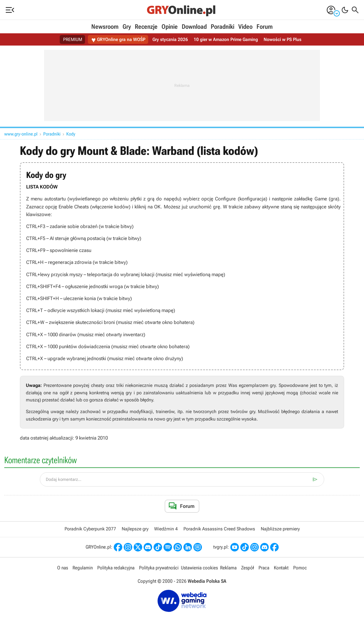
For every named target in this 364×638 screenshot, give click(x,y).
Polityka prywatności (159, 568)
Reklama (228, 568)
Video (245, 27)
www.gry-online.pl (21, 134)
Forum (265, 27)
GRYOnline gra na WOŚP (118, 40)
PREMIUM (73, 39)
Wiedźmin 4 (166, 529)
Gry (127, 27)
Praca (264, 568)
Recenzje (146, 27)
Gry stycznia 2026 (170, 39)
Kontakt (281, 568)
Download (194, 27)
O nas (63, 568)
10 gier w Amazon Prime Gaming (226, 39)
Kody (71, 134)
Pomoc (300, 568)
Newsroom (105, 27)
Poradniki (223, 27)
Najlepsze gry (135, 529)
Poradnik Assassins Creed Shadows (219, 529)
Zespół (248, 568)
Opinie (170, 27)
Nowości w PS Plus (283, 39)
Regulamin (83, 568)
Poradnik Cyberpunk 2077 (90, 529)
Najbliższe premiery (280, 529)
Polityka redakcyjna (116, 568)
